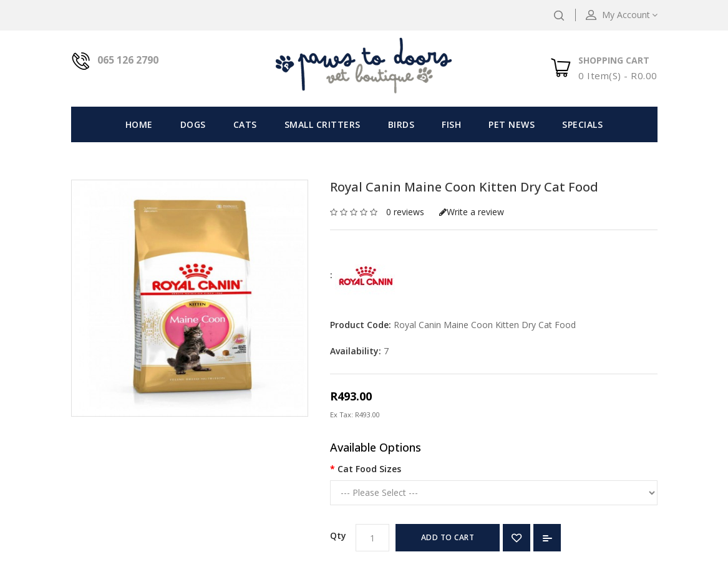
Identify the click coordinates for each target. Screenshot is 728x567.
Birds (401, 124)
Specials (582, 124)
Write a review (472, 212)
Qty (338, 535)
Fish (451, 124)
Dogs (193, 124)
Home (139, 124)
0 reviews (405, 212)
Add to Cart (448, 537)
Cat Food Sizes (369, 469)
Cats (245, 124)
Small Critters (323, 124)
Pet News (512, 124)
